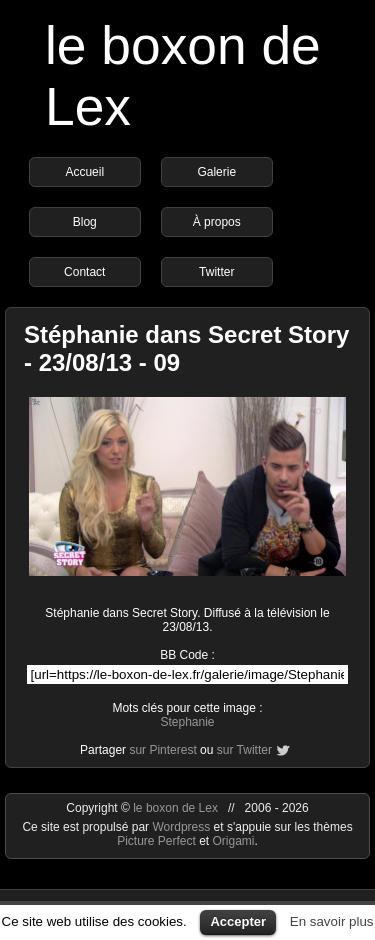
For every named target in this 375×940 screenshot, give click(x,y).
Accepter (238, 921)
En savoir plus (332, 921)
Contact (84, 272)
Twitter (216, 272)
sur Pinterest (162, 750)
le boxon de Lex (175, 808)
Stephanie (187, 722)
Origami (234, 841)
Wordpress (182, 827)
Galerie (216, 172)
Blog (85, 222)
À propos (217, 222)
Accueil (84, 172)
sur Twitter (244, 750)
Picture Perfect (156, 841)
